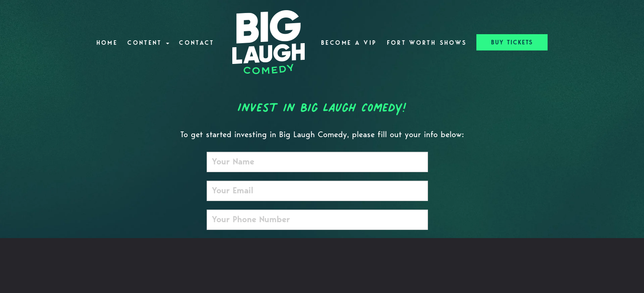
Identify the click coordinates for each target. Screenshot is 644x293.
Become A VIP (349, 43)
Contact (197, 43)
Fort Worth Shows (427, 43)
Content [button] (148, 43)
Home (107, 43)
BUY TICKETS (512, 42)
